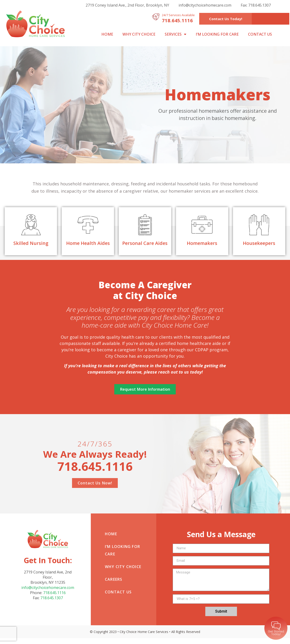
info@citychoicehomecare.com (205, 5)
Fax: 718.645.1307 (256, 5)
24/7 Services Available (178, 15)
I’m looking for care (217, 34)
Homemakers (202, 243)
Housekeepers (259, 243)
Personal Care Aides (145, 243)
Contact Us (260, 34)
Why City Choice (139, 34)
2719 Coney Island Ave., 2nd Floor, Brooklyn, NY (127, 5)
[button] (226, 19)
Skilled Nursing (31, 243)
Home (107, 34)
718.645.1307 (52, 604)
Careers (114, 585)
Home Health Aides (88, 243)
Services (176, 34)
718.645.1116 (54, 599)
